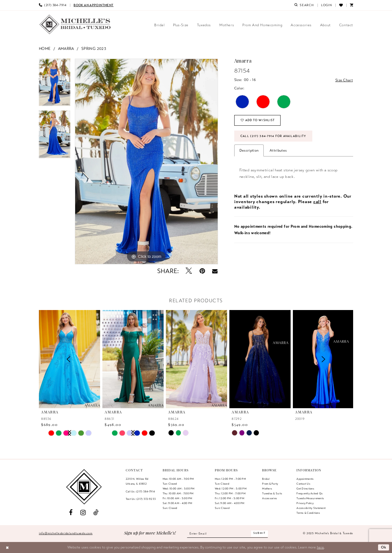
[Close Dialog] (7, 547)
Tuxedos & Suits (272, 493)
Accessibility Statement (311, 508)
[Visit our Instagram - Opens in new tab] (83, 513)
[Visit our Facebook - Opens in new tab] (71, 513)
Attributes (278, 150)
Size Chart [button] (344, 80)
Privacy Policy (305, 503)
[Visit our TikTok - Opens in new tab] (96, 513)
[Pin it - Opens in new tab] (202, 271)
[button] (327, 5)
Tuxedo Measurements (310, 498)
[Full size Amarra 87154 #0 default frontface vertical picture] (146, 162)
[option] (55, 85)
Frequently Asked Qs (310, 493)
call (317, 202)
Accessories (270, 498)
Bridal (266, 479)
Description (249, 150)
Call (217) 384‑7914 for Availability (273, 136)
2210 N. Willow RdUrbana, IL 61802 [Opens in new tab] (137, 481)
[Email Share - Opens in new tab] (215, 271)
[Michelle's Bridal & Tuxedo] (75, 24)
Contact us (303, 484)
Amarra (66, 48)
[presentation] (133, 359)
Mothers (267, 489)
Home (45, 48)
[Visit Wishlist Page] (341, 5)
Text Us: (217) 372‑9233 (141, 499)
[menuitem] (53, 5)
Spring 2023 (94, 48)
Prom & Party (270, 484)
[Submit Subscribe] (259, 533)
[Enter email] (227, 534)
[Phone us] (53, 5)
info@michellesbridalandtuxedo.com (66, 533)
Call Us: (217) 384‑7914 (140, 491)
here (320, 547)
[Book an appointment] (93, 5)
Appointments (305, 479)
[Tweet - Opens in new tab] (189, 271)
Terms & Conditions (308, 513)
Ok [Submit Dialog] (384, 547)
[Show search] (304, 5)
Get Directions (305, 489)
